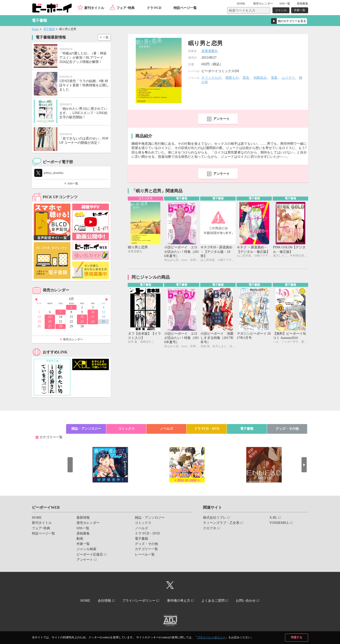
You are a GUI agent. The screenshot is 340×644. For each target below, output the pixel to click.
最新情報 (83, 518)
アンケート (221, 119)
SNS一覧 (285, 4)
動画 (80, 539)
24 (93, 322)
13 (50, 317)
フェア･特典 (125, 8)
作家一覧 (300, 10)
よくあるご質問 (214, 600)
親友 (246, 78)
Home (35, 29)
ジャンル (281, 10)
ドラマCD (154, 8)
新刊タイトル (94, 8)
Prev (35, 299)
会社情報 (103, 600)
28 (61, 326)
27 (50, 326)
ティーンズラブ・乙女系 (221, 523)
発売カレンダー (73, 339)
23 (82, 322)
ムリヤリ (288, 78)
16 (82, 317)
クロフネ (210, 528)
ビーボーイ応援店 (90, 554)
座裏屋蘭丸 (210, 51)
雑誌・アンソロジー (86, 429)
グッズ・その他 (287, 429)
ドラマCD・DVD (207, 429)
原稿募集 (302, 4)
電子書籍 (49, 29)
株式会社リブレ (215, 518)
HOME (242, 4)
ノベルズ (166, 429)
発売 (263, 4)
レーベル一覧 (145, 554)
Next (107, 299)
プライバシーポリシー (211, 637)
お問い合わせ (248, 600)
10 (93, 312)
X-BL (273, 518)
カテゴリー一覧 (51, 437)
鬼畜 (274, 78)
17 (93, 317)
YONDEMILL (279, 523)
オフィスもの (211, 78)
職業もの (232, 78)
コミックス (126, 429)
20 (50, 322)
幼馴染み (260, 78)
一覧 (105, 37)
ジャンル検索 (86, 549)
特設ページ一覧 (185, 8)
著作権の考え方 (179, 600)
